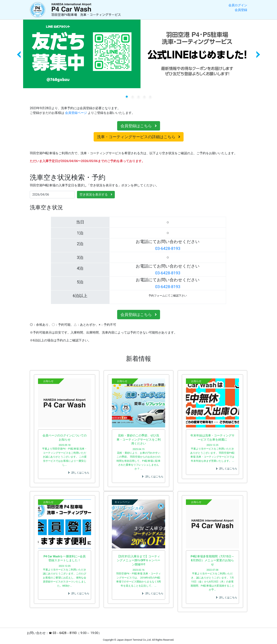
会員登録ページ (76, 113)
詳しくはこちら (80, 473)
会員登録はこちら (139, 126)
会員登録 (241, 10)
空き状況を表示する (96, 195)
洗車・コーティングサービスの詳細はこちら (139, 137)
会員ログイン (238, 5)
